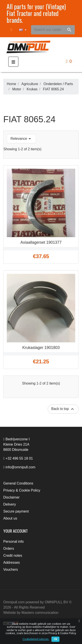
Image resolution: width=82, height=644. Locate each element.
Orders (9, 549)
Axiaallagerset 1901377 (41, 242)
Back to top (63, 409)
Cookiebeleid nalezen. (36, 639)
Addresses (12, 563)
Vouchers (11, 570)
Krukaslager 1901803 (41, 348)
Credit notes (13, 556)
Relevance (21, 139)
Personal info (13, 542)
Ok (55, 639)
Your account (16, 531)
